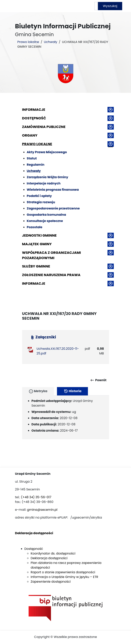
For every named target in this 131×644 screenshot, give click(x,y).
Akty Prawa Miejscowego (47, 152)
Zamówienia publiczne (44, 127)
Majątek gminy (37, 244)
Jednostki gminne (39, 235)
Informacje (34, 110)
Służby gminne (36, 266)
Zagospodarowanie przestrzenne (53, 208)
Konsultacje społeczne (45, 221)
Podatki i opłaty (39, 196)
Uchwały (51, 42)
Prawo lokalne (28, 42)
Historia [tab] (72, 391)
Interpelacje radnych (44, 183)
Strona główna (42, 6)
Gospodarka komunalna (47, 215)
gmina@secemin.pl (42, 510)
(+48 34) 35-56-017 (36, 497)
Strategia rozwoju (41, 202)
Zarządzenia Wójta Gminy (48, 177)
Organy (30, 135)
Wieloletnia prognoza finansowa (53, 190)
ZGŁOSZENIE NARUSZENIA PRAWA (51, 275)
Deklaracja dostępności (49, 558)
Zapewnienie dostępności (51, 582)
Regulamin (36, 165)
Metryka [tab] (38, 391)
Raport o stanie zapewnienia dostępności (63, 572)
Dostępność (34, 118)
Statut (32, 158)
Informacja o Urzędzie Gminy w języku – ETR (65, 577)
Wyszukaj (110, 6)
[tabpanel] (66, 417)
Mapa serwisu (78, 6)
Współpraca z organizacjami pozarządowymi (52, 255)
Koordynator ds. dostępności (53, 553)
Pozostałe (35, 227)
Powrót (98, 380)
